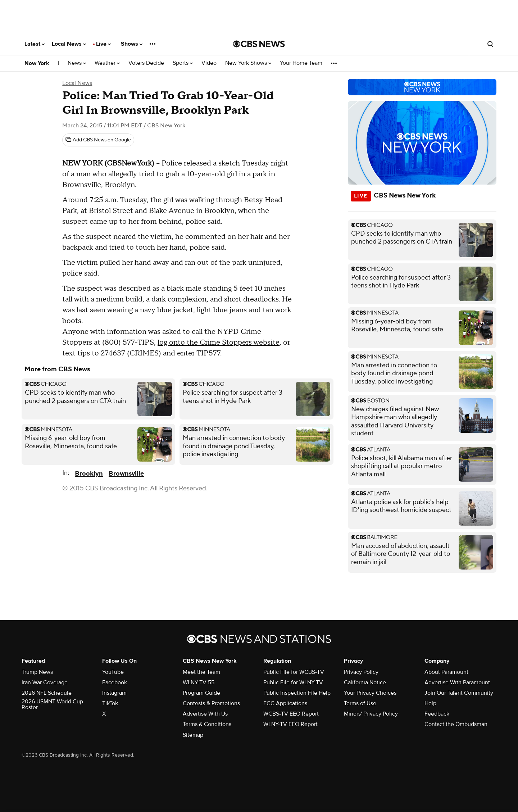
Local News (69, 44)
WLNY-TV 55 (199, 682)
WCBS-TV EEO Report (291, 714)
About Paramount (446, 672)
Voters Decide (146, 63)
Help (430, 703)
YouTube (113, 672)
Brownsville (126, 474)
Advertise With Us (205, 714)
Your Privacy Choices (370, 693)
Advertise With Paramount (457, 682)
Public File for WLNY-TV (293, 682)
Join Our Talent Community (459, 693)
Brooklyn (89, 474)
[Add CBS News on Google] (98, 140)
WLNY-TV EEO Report (290, 724)
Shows (132, 44)
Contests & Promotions (211, 703)
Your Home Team (301, 63)
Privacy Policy (361, 672)
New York (37, 63)
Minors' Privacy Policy (371, 714)
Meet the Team (201, 672)
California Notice (365, 682)
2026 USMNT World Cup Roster (52, 704)
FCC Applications (285, 703)
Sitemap (193, 735)
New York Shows (248, 63)
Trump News (37, 672)
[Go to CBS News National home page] (259, 44)
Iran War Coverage (45, 682)
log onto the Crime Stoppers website (219, 343)
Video (209, 63)
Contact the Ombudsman (456, 724)
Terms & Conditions (207, 724)
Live (103, 44)
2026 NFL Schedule (47, 693)
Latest (35, 44)
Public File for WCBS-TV (294, 672)
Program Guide (201, 693)
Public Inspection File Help (297, 693)
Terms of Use (360, 703)
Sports (183, 63)
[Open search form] (490, 44)
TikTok (110, 703)
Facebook (115, 682)
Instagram (114, 693)
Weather (107, 63)
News (77, 63)
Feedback (437, 714)
